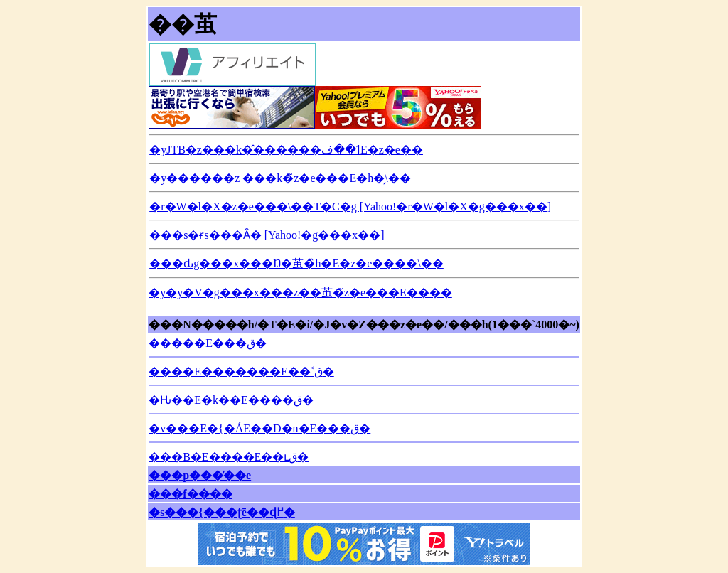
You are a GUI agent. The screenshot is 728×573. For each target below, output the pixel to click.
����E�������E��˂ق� (241, 371)
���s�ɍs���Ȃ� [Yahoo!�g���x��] (267, 235)
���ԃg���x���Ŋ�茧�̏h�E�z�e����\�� (296, 263)
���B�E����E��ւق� (229, 457)
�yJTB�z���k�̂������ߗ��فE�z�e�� (286, 150)
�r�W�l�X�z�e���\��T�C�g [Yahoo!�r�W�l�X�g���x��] (350, 207)
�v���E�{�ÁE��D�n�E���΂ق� (259, 428)
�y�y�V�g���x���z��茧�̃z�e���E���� (300, 293)
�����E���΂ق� (208, 343)
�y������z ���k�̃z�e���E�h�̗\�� (280, 178)
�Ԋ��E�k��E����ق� (231, 400)
